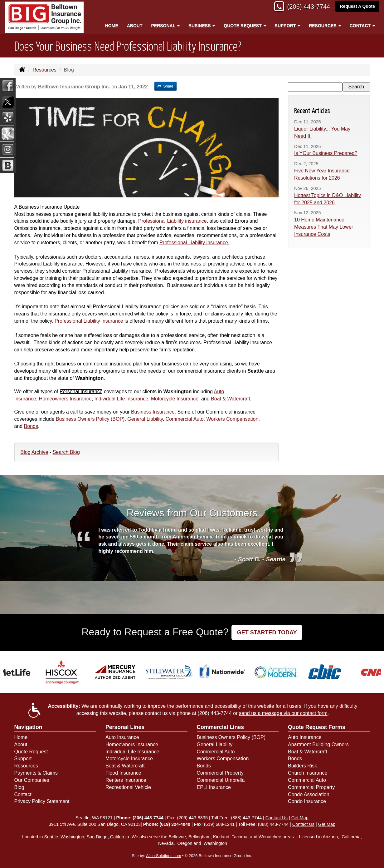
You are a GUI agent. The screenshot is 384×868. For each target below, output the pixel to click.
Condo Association (309, 794)
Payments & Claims (36, 773)
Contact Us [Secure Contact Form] (277, 818)
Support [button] (288, 26)
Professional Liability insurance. (194, 243)
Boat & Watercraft (231, 399)
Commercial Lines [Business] (221, 727)
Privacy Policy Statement (42, 801)
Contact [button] (362, 26)
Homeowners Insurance (65, 399)
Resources (44, 70)
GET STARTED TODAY (267, 632)
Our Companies (32, 780)
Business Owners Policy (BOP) (90, 419)
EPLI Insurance (214, 787)
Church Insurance (308, 773)
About (135, 26)
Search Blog (66, 452)
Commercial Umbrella (221, 780)
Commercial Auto (185, 419)
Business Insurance (153, 412)
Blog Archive (34, 452)
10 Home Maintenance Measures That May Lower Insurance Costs (324, 227)
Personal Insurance (81, 392)
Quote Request (31, 752)
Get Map (300, 818)
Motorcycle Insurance (175, 399)
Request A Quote (357, 7)
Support (23, 759)
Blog (19, 787)
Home (112, 26)
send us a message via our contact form (283, 713)
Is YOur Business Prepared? (326, 153)
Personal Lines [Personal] (125, 727)
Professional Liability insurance (173, 221)
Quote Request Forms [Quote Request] (317, 727)
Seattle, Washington (64, 837)
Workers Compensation (232, 419)
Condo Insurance (307, 801)
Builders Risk (302, 766)
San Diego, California (108, 837)
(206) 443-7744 (306, 7)
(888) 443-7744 (246, 818)
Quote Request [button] (245, 26)
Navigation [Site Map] (28, 727)
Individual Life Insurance (122, 399)
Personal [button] (165, 26)
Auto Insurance (122, 737)
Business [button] (202, 26)
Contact (23, 794)
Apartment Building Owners (318, 744)
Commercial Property (220, 773)
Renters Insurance (126, 780)
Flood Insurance (123, 773)
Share (165, 86)
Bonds (31, 426)
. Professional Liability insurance (88, 321)
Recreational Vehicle (128, 787)
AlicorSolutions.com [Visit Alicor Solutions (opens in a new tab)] (163, 856)
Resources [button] (325, 26)
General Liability (145, 419)
